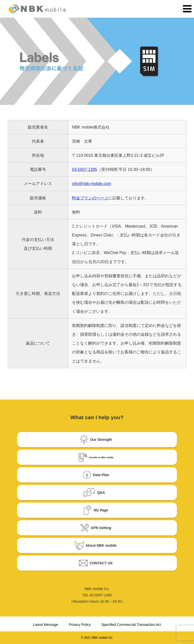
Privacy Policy (80, 625)
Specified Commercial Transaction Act (131, 625)
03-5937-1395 (85, 170)
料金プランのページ (90, 198)
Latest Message (46, 625)
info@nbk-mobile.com (92, 184)
